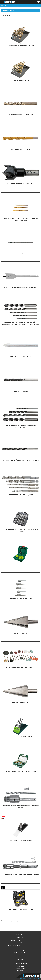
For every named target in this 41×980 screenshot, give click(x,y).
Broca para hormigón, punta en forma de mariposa (20, 460)
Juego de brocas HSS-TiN (21, 80)
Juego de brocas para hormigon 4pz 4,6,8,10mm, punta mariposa (21, 427)
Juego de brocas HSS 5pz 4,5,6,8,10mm (20, 495)
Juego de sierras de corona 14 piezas (21, 564)
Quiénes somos (20, 966)
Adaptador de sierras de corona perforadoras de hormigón (20, 807)
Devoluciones (20, 957)
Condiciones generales (20, 955)
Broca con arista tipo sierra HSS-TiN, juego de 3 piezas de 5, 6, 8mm (21, 220)
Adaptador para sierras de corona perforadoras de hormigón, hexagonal (21, 876)
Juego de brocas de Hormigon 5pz (20, 737)
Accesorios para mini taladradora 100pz (21, 668)
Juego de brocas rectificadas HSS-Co (21, 46)
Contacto (20, 971)
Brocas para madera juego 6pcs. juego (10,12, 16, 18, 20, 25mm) (21, 530)
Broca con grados (20, 633)
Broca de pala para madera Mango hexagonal (20, 288)
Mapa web (20, 959)
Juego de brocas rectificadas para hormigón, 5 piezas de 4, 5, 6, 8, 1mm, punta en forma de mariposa (20, 323)
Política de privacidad (20, 953)
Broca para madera (21, 391)
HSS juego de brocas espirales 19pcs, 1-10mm (20, 771)
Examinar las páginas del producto (13, 921)
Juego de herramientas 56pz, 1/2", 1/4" (20, 909)
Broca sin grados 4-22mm (20, 702)
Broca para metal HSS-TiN (21, 149)
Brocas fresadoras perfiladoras (20, 599)
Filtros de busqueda (8, 11)
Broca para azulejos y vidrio (20, 357)
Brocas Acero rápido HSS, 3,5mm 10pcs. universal (20, 253)
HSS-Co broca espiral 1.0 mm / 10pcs (20, 115)
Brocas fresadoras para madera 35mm (20, 184)
